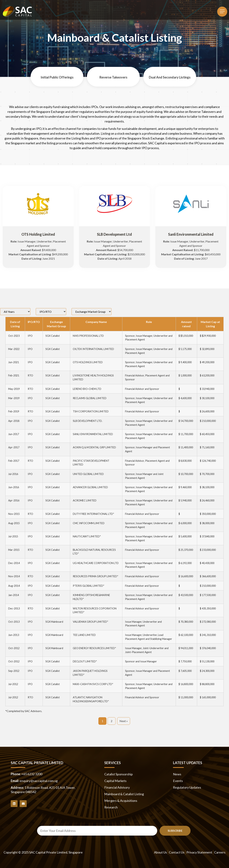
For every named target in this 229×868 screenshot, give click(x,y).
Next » (124, 721)
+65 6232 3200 (32, 774)
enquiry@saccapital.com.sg (39, 781)
